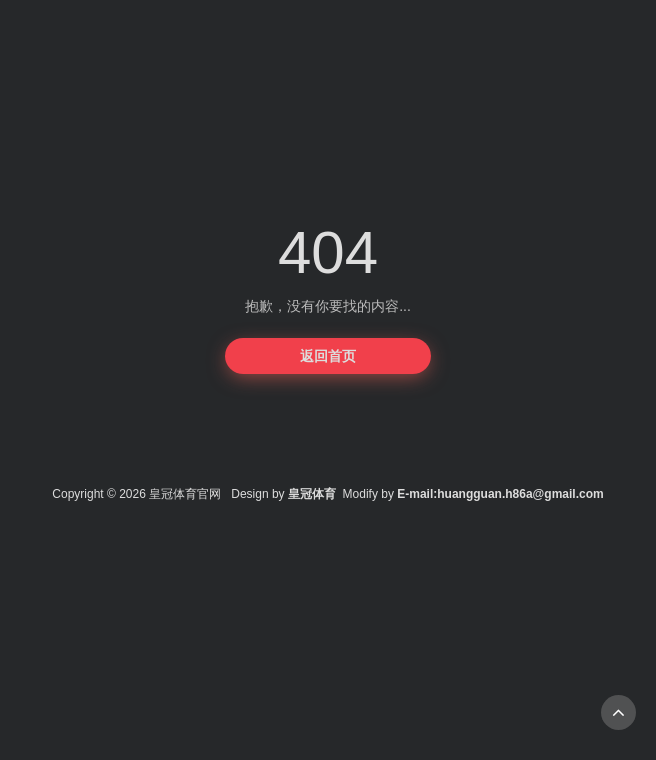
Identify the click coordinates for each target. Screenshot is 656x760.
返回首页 (328, 356)
